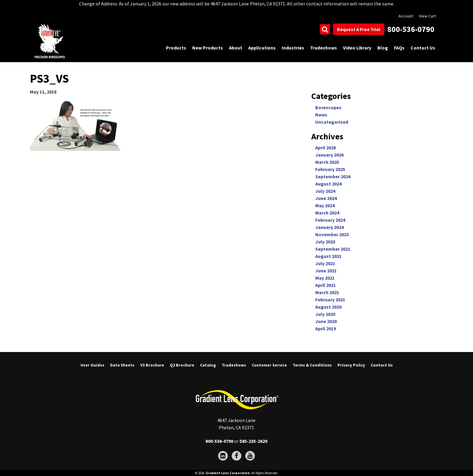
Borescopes (328, 107)
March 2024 (327, 213)
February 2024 (330, 220)
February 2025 (330, 169)
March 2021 (327, 292)
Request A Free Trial (359, 29)
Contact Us (423, 48)
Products (176, 48)
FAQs (399, 48)
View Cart (427, 16)
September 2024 (333, 176)
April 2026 (325, 148)
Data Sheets (122, 365)
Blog (383, 48)
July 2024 (325, 191)
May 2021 (325, 278)
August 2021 (328, 256)
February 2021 (330, 300)
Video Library (357, 48)
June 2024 (326, 198)
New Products (208, 48)
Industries (293, 48)
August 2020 (328, 307)
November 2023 (332, 234)
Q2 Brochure (182, 365)
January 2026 (329, 155)
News (321, 115)
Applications (262, 48)
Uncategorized (332, 122)
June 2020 (326, 321)
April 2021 (325, 285)
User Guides (92, 365)
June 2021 (326, 271)
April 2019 (325, 328)
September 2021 (333, 249)
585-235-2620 (253, 441)
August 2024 (328, 184)
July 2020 (325, 314)
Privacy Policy (351, 365)
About (236, 48)
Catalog (208, 365)
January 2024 (329, 227)
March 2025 (327, 162)
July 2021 (325, 263)
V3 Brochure (152, 365)
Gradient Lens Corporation (228, 473)
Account (406, 16)
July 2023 (325, 242)
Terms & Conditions (312, 365)
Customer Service (269, 365)
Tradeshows (324, 48)
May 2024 (325, 205)
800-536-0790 (411, 29)
